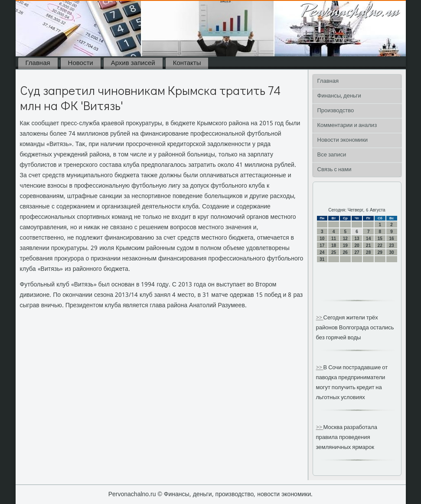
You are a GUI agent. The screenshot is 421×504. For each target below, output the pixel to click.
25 (334, 252)
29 (380, 252)
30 (392, 252)
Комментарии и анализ (347, 125)
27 (357, 252)
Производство (336, 111)
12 (345, 239)
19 (345, 245)
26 (345, 252)
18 (334, 245)
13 (357, 239)
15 (380, 239)
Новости (81, 63)
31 (322, 259)
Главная (38, 63)
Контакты (187, 63)
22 (380, 245)
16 (392, 239)
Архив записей (133, 63)
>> (320, 318)
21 (368, 245)
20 (357, 245)
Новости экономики (343, 140)
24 (322, 252)
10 (322, 239)
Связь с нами (335, 170)
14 (368, 239)
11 (334, 239)
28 (368, 252)
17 (322, 245)
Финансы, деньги (339, 96)
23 (392, 245)
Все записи (332, 155)
